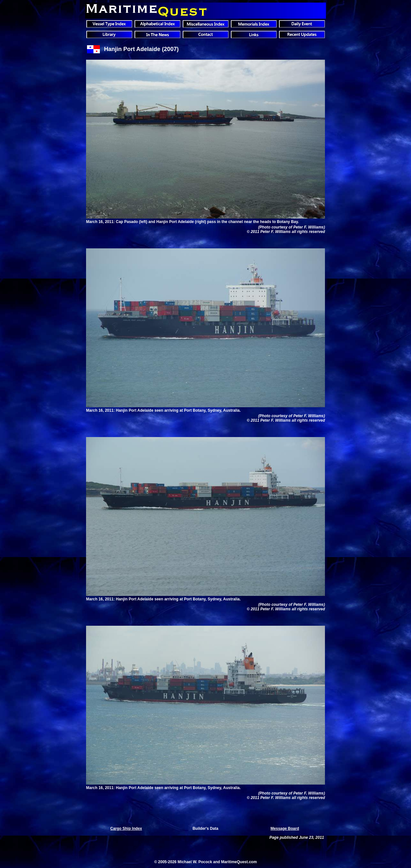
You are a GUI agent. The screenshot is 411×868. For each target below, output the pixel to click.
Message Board (285, 829)
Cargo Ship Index (126, 829)
